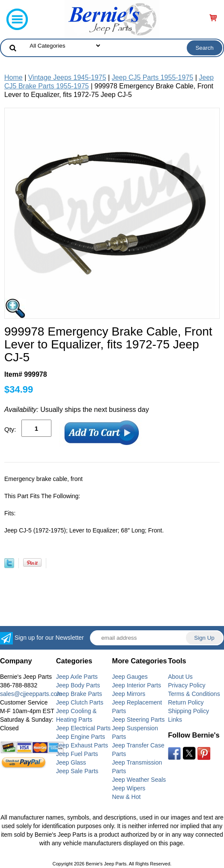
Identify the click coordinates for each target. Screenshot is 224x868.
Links (175, 720)
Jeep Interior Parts (137, 685)
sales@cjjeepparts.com (31, 694)
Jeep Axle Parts (77, 677)
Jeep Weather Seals (139, 780)
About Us (180, 677)
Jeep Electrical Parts (84, 728)
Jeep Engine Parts (81, 737)
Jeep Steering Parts (139, 720)
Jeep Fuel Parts (77, 754)
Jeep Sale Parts (77, 771)
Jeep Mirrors (129, 694)
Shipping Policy (188, 711)
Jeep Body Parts (78, 685)
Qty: (10, 429)
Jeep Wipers (129, 788)
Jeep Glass (71, 762)
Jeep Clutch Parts (80, 702)
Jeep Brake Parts (79, 694)
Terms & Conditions (194, 694)
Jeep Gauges (130, 677)
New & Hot (127, 797)
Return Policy (186, 702)
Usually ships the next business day (77, 410)
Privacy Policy (187, 685)
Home (13, 77)
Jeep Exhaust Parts (82, 745)
